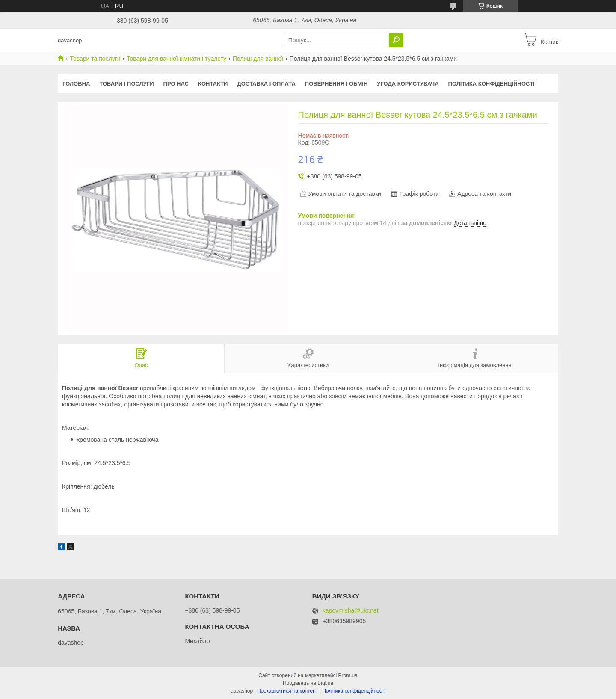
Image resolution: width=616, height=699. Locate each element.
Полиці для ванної (258, 59)
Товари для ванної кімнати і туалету (176, 59)
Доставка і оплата (266, 84)
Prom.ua (348, 675)
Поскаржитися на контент (287, 691)
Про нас (176, 84)
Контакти (213, 84)
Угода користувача (408, 84)
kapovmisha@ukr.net (351, 611)
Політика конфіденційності (492, 84)
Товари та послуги (95, 59)
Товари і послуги (126, 84)
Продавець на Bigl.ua (308, 683)
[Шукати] (396, 40)
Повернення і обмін (336, 84)
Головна (76, 84)
